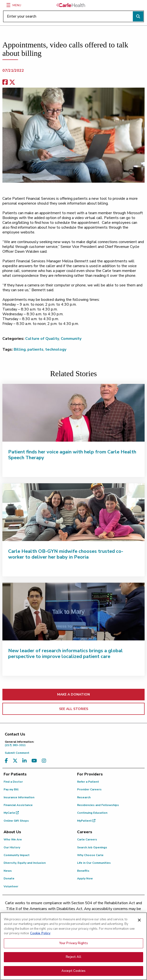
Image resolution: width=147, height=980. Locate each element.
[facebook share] (5, 82)
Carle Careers (87, 839)
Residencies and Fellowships (98, 805)
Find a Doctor (13, 782)
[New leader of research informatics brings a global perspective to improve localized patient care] (73, 612)
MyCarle (11, 813)
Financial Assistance (18, 805)
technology (56, 349)
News (8, 871)
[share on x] (12, 82)
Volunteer (11, 886)
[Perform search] (138, 16)
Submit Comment (17, 753)
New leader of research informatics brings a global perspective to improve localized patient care (65, 654)
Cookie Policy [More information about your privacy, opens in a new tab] (40, 936)
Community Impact (17, 855)
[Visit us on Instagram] (44, 761)
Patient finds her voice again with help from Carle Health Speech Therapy (72, 455)
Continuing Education (92, 813)
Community (71, 339)
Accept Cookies (73, 974)
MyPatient (86, 821)
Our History (12, 847)
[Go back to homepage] (71, 5)
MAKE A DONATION (73, 694)
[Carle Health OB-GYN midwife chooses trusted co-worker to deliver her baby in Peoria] (73, 512)
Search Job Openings (92, 847)
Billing (20, 349)
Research (84, 797)
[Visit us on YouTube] (34, 761)
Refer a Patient (88, 782)
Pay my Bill (11, 789)
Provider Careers (89, 789)
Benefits (83, 871)
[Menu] (8, 5)
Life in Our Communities (94, 863)
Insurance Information (19, 797)
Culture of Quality (42, 339)
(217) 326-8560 (65, 915)
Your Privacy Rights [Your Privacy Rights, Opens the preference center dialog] (73, 946)
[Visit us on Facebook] (6, 761)
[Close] (139, 923)
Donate (9, 878)
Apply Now (85, 878)
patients (35, 349)
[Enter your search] (73, 16)
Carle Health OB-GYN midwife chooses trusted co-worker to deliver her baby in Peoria (66, 554)
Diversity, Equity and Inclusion (25, 863)
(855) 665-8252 (120, 915)
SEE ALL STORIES (74, 709)
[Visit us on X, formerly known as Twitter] (15, 761)
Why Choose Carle (90, 855)
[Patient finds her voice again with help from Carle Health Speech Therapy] (73, 413)
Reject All (73, 960)
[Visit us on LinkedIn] (24, 761)
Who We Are (13, 839)
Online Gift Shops (16, 821)
